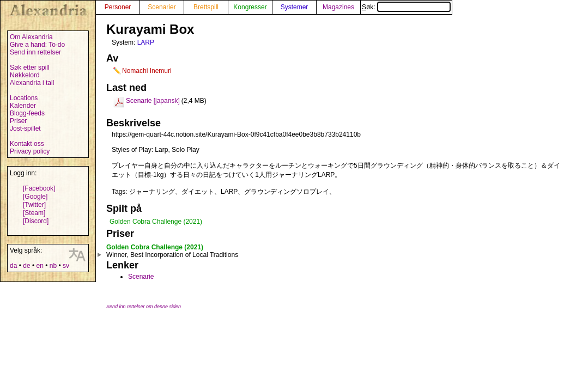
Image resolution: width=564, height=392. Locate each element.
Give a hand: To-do (37, 45)
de (26, 266)
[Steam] (34, 213)
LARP (146, 42)
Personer (118, 7)
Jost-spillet (25, 128)
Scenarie (141, 277)
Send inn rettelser (35, 52)
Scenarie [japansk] (153, 101)
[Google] (35, 197)
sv (66, 266)
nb (53, 266)
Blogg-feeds (27, 113)
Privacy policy (30, 151)
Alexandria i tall (32, 83)
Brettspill (206, 7)
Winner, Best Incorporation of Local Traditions (172, 255)
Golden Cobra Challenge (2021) (156, 222)
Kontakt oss (27, 144)
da (13, 266)
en (40, 266)
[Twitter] (34, 205)
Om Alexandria (31, 37)
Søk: (406, 7)
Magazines (338, 7)
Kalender (23, 106)
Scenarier (162, 7)
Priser (18, 121)
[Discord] (36, 221)
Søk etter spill (30, 68)
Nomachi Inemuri (147, 71)
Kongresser (250, 7)
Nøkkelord (25, 75)
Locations (24, 98)
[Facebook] (39, 188)
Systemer (295, 7)
